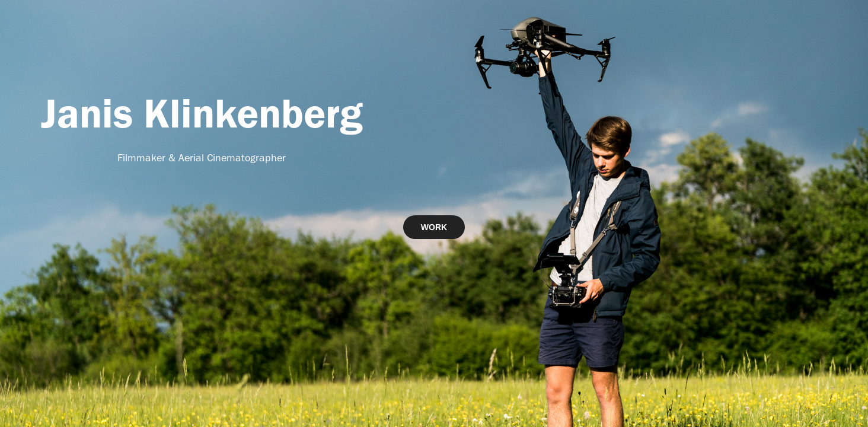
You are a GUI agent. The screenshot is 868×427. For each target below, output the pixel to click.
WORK (434, 227)
